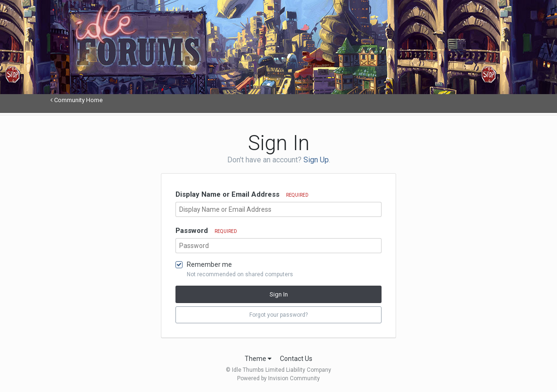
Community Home (76, 100)
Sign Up (316, 160)
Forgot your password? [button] (278, 315)
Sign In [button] (279, 294)
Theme (258, 359)
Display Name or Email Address (242, 194)
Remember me (209, 264)
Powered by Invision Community (278, 378)
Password (206, 231)
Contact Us (296, 359)
